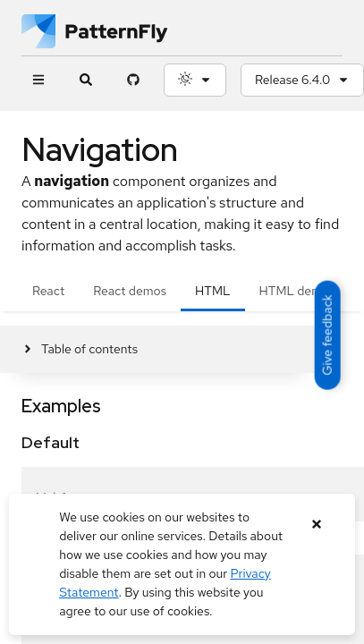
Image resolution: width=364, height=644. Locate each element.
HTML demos (297, 291)
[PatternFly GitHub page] (133, 80)
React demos (130, 291)
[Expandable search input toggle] (85, 80)
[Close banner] (317, 525)
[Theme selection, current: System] (195, 80)
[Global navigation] (38, 80)
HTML (212, 291)
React (48, 291)
